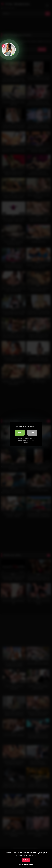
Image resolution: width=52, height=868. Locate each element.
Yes (20, 433)
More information (26, 864)
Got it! (26, 860)
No (32, 433)
